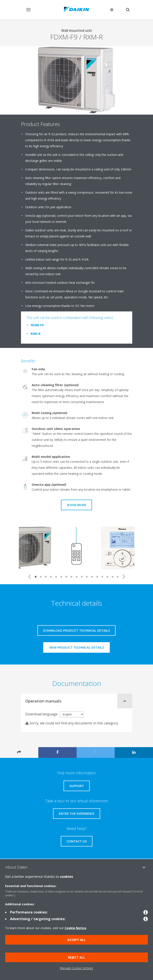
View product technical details (76, 647)
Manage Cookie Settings (76, 968)
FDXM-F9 (37, 325)
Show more (76, 505)
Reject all (76, 957)
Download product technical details (76, 630)
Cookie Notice (75, 928)
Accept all (76, 940)
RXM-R (36, 334)
